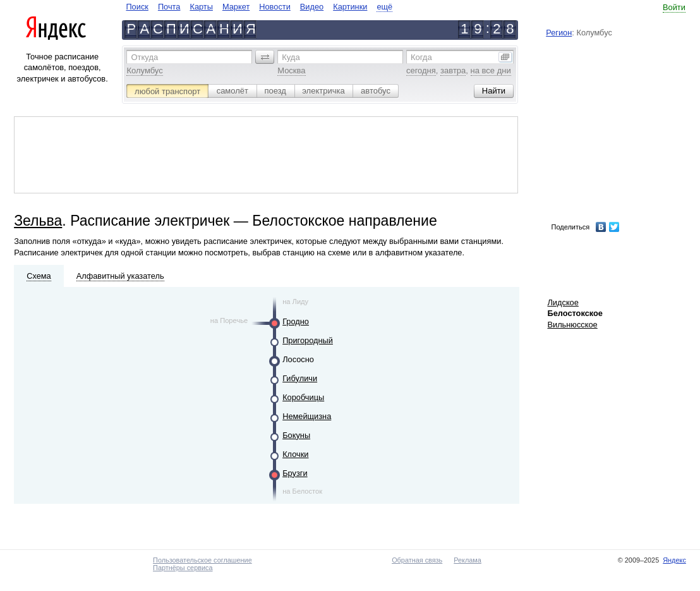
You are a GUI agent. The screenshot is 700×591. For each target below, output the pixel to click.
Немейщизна (307, 416)
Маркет (236, 7)
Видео (312, 7)
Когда (421, 57)
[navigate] (259, 7)
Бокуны (296, 435)
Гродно (296, 321)
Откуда (144, 57)
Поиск (137, 7)
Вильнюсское (572, 325)
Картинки (350, 7)
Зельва (38, 221)
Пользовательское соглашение (202, 560)
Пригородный (308, 340)
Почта (169, 7)
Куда (291, 57)
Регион (559, 33)
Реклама (468, 560)
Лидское (563, 302)
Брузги (295, 473)
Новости (275, 7)
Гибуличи (300, 378)
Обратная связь (417, 560)
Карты (201, 7)
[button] (265, 57)
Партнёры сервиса (183, 568)
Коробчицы (303, 397)
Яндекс (674, 560)
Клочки (295, 454)
